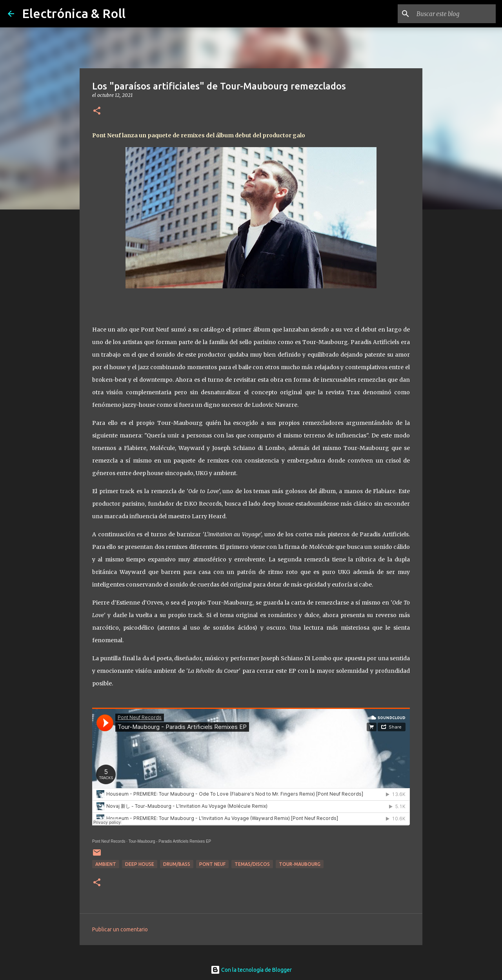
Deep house (140, 864)
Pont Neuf (212, 864)
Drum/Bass (177, 864)
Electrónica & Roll (74, 13)
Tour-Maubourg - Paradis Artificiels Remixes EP (170, 841)
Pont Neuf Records (109, 841)
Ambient (106, 864)
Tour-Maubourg (300, 864)
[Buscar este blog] (455, 14)
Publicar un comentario (120, 929)
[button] (97, 111)
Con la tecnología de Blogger (251, 970)
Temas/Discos (252, 864)
